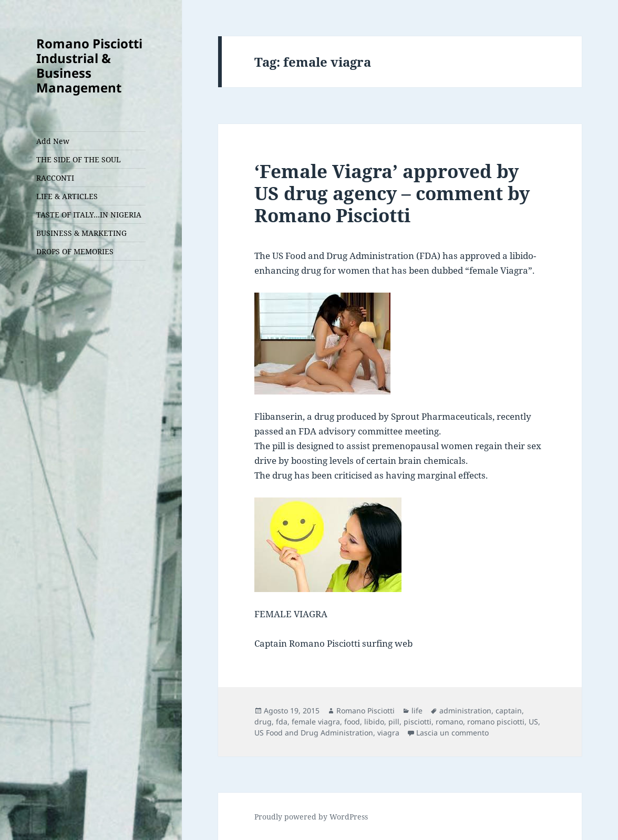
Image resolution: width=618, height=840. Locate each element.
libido (374, 722)
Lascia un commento (452, 733)
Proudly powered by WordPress (311, 817)
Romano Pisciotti (365, 711)
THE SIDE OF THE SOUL (79, 159)
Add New (53, 141)
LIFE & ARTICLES (67, 196)
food (352, 722)
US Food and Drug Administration (314, 733)
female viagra (316, 722)
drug (263, 722)
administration (465, 711)
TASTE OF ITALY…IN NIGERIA (89, 215)
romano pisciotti (496, 722)
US (533, 722)
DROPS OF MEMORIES (75, 251)
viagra (388, 733)
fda (282, 722)
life (417, 711)
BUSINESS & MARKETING (81, 233)
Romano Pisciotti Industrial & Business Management (89, 65)
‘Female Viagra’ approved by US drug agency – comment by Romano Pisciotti (392, 193)
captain (509, 711)
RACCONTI (55, 178)
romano (449, 722)
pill (394, 722)
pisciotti (418, 722)
